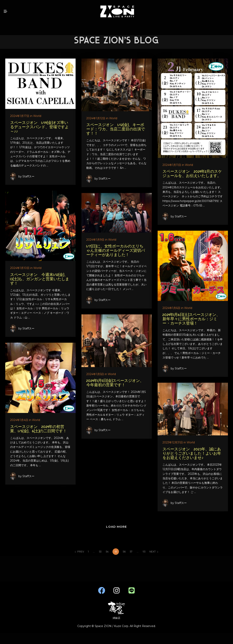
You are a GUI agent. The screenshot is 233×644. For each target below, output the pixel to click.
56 (124, 552)
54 (107, 552)
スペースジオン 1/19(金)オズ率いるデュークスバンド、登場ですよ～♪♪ (39, 127)
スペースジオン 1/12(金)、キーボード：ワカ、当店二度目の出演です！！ (115, 129)
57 (131, 552)
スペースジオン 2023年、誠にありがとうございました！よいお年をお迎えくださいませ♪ (191, 454)
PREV (79, 552)
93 (144, 552)
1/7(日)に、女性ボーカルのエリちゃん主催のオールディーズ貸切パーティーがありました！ (88, 252)
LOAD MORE (116, 527)
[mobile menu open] (5, 11)
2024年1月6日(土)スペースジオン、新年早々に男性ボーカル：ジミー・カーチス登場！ (190, 320)
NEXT (154, 552)
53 (100, 552)
